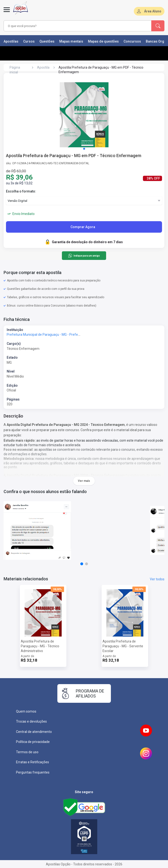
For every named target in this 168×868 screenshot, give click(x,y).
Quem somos (26, 711)
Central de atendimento (34, 732)
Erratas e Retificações (33, 762)
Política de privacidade (33, 742)
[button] (84, 149)
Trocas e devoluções (31, 721)
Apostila (43, 67)
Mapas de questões (103, 41)
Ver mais (84, 481)
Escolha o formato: (21, 191)
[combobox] (72, 26)
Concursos (132, 41)
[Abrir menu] (7, 12)
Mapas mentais (71, 41)
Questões (47, 41)
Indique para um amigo (84, 256)
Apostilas (11, 41)
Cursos (29, 41)
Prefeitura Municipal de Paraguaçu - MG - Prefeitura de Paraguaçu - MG (60, 335)
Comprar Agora (83, 227)
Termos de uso (27, 752)
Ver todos (157, 579)
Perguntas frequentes (33, 772)
